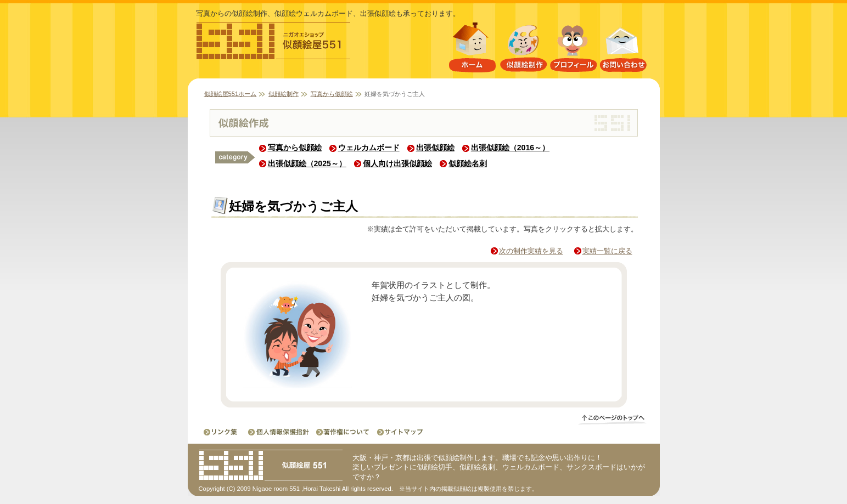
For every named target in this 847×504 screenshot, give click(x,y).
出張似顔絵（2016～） (510, 148)
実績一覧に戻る (607, 251)
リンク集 (221, 432)
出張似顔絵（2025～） (307, 163)
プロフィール (573, 50)
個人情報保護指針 (279, 432)
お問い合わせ (624, 50)
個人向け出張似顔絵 (397, 163)
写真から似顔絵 (332, 94)
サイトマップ (397, 432)
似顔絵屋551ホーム (472, 50)
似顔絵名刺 (468, 163)
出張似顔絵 (435, 148)
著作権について (342, 432)
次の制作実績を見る (531, 251)
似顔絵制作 (523, 50)
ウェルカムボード (369, 148)
